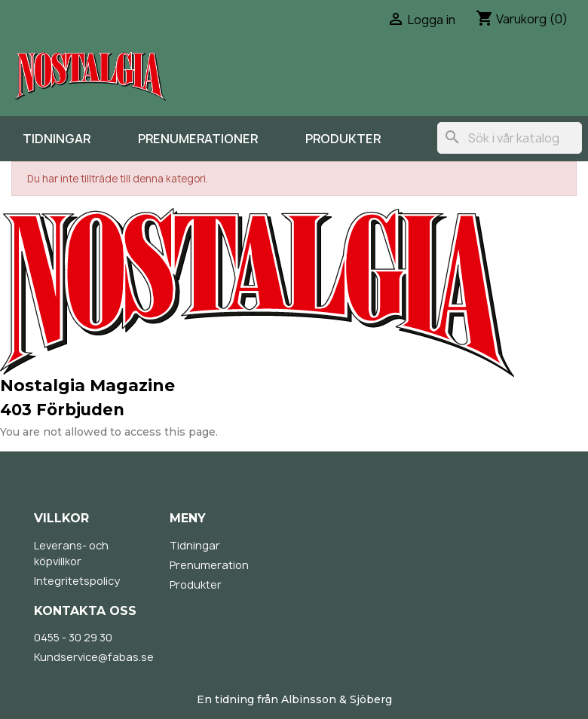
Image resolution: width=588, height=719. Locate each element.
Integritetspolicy (77, 581)
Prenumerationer (198, 139)
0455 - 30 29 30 (73, 637)
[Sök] (510, 138)
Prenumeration (209, 565)
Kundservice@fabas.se (94, 657)
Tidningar (57, 139)
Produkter (343, 139)
